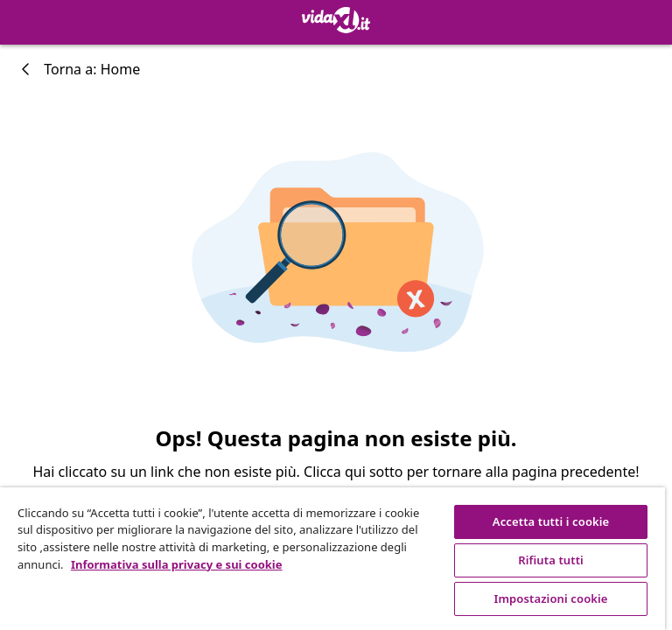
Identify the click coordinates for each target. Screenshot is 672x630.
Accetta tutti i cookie (551, 521)
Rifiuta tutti (551, 560)
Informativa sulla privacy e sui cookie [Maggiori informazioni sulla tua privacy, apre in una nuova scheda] (177, 564)
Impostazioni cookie (551, 598)
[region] (332, 559)
